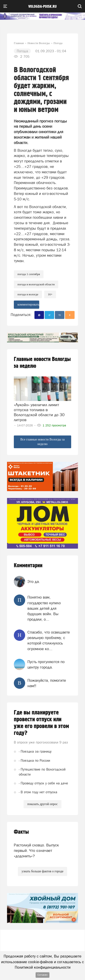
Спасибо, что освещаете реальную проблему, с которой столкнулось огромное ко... (49, 640)
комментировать (28, 305)
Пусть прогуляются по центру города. (46, 664)
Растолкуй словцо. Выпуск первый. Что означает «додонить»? (36, 851)
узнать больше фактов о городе (42, 871)
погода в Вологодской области (36, 284)
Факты (21, 832)
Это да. (34, 582)
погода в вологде (28, 294)
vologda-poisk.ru (42, 7)
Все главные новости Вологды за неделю (43, 442)
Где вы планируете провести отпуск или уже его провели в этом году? (41, 723)
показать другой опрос (42, 804)
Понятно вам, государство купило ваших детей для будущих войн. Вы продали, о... (44, 608)
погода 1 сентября (29, 274)
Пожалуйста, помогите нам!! (47, 683)
